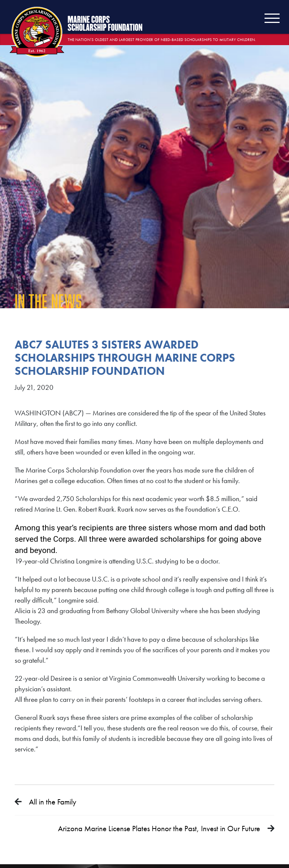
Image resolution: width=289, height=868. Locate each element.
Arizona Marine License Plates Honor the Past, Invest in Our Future (159, 828)
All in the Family (53, 802)
